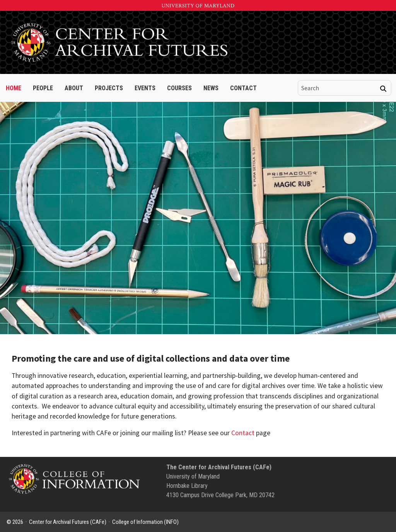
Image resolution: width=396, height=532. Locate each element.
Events (145, 88)
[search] (339, 88)
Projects (109, 88)
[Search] (383, 89)
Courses (179, 88)
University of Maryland (198, 6)
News (211, 88)
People (43, 88)
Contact (243, 88)
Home (14, 88)
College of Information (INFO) (145, 522)
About (74, 88)
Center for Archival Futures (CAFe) (68, 522)
